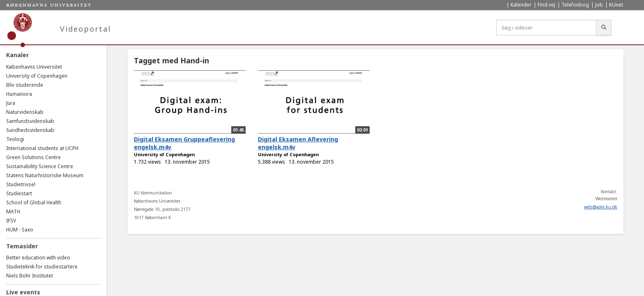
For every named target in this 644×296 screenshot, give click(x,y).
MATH (13, 212)
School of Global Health (34, 202)
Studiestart (19, 193)
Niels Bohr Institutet (30, 276)
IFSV (11, 221)
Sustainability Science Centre (40, 166)
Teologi (15, 139)
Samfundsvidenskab (30, 121)
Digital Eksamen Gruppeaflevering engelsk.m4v (184, 143)
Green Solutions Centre (33, 157)
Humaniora (19, 94)
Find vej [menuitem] (546, 5)
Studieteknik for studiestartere (42, 267)
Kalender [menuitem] (521, 5)
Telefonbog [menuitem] (575, 5)
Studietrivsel (21, 184)
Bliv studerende (25, 85)
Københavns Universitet (34, 67)
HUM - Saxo (20, 230)
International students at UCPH (42, 148)
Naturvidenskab (25, 112)
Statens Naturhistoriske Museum (45, 175)
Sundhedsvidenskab (30, 130)
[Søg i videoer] (546, 28)
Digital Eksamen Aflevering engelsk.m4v (298, 143)
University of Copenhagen (37, 76)
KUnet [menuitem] (616, 5)
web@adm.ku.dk (601, 207)
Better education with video (38, 258)
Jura (11, 103)
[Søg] (604, 28)
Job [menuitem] (599, 5)
